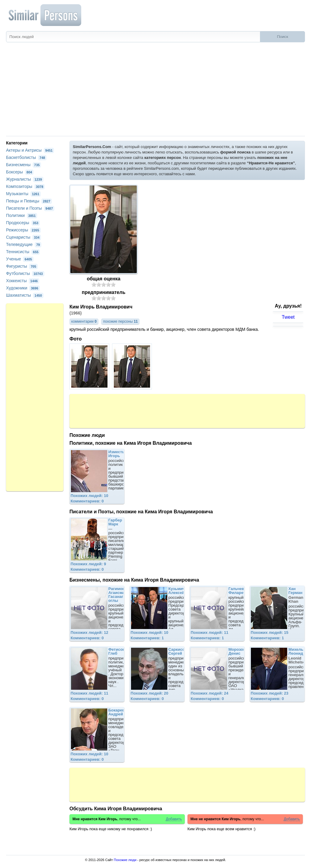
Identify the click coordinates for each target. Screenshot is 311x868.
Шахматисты (25, 295)
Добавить (174, 819)
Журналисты (25, 179)
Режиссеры (23, 230)
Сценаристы (24, 237)
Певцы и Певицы (29, 201)
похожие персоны (120, 321)
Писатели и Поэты (30, 208)
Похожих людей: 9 (88, 564)
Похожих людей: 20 (150, 693)
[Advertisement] (155, 91)
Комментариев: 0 (87, 501)
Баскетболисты (26, 157)
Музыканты (23, 194)
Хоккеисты (23, 281)
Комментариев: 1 (147, 638)
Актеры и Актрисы (30, 150)
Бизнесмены (24, 165)
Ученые (20, 259)
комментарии (84, 321)
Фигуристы (22, 266)
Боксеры (20, 172)
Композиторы (25, 186)
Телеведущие (24, 244)
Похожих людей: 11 (209, 632)
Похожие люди (125, 860)
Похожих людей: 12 (90, 632)
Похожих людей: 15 (269, 632)
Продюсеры (23, 223)
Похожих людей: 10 (90, 496)
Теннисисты (23, 252)
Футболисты (25, 273)
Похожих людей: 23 (269, 693)
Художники (23, 288)
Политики (22, 215)
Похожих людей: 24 (209, 693)
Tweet (288, 317)
